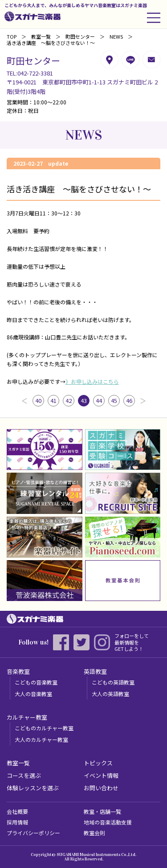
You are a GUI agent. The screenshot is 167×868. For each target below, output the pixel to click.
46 (129, 400)
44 (99, 400)
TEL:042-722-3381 (30, 73)
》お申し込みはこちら (92, 381)
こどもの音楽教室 (36, 682)
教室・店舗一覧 (102, 811)
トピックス (98, 763)
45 (114, 400)
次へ (143, 401)
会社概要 (17, 811)
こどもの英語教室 (113, 682)
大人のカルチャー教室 (41, 739)
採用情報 (17, 822)
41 (53, 400)
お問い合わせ (101, 788)
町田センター (80, 36)
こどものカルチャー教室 (44, 728)
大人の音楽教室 (33, 694)
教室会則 (94, 833)
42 (69, 400)
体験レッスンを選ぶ (33, 788)
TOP (12, 36)
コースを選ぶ (24, 775)
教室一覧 (41, 36)
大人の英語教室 (110, 694)
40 (38, 400)
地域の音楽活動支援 (108, 822)
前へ (24, 401)
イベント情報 (101, 775)
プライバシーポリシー (33, 833)
